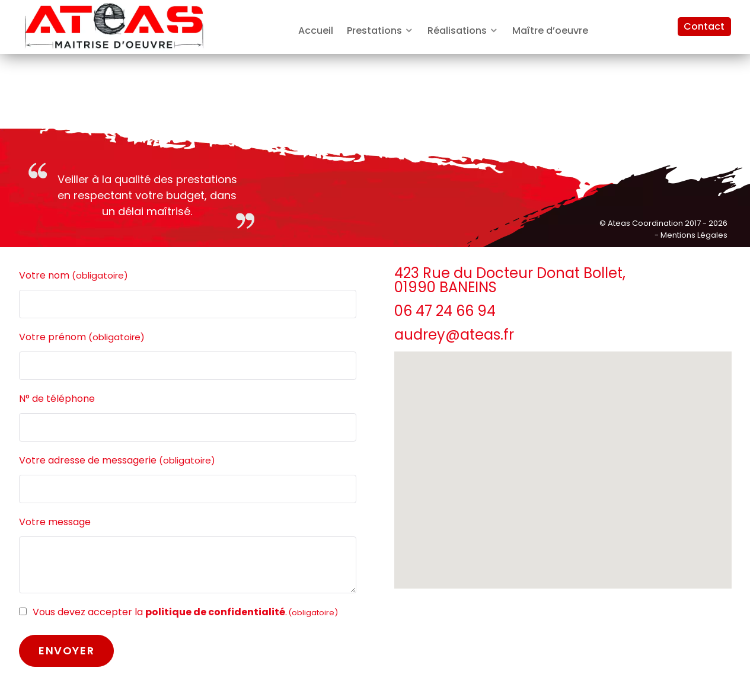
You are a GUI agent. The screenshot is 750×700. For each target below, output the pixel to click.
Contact (704, 26)
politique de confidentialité (215, 612)
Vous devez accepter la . (185, 612)
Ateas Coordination (646, 223)
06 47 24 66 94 (445, 311)
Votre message (55, 522)
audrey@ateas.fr (454, 335)
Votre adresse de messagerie (117, 461)
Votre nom (74, 276)
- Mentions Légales (691, 235)
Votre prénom (82, 337)
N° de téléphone (57, 399)
